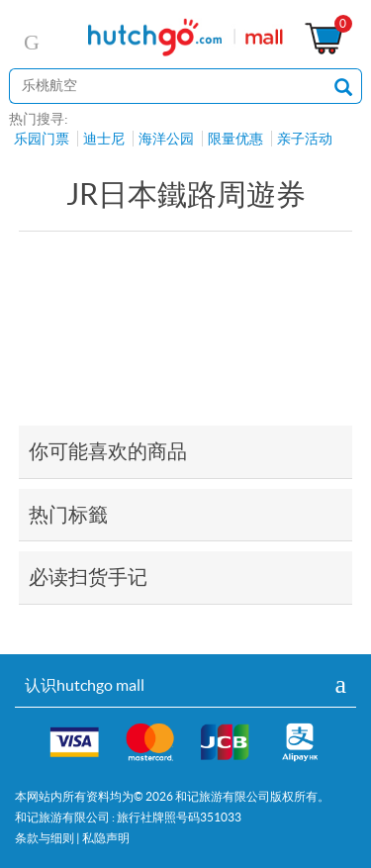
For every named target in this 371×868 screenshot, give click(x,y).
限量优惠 (235, 139)
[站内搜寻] (168, 86)
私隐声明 (106, 838)
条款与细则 (45, 838)
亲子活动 (305, 139)
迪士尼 (104, 139)
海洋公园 (166, 139)
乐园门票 (42, 139)
